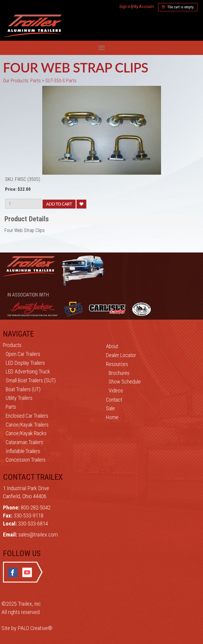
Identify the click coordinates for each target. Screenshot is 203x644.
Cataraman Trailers (24, 442)
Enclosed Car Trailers (27, 416)
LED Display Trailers (25, 363)
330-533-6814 (33, 524)
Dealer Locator (121, 355)
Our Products (16, 81)
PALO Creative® (35, 628)
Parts (11, 407)
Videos (116, 390)
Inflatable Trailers (23, 451)
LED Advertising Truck (28, 371)
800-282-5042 (36, 508)
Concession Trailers (26, 460)
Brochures (119, 373)
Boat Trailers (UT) (23, 389)
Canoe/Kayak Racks (26, 433)
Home (112, 417)
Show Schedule (125, 382)
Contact (114, 400)
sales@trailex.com (38, 535)
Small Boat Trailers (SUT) (31, 380)
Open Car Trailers (23, 354)
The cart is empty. (181, 7)
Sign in (125, 7)
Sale (110, 408)
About (112, 346)
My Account (144, 7)
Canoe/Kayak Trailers (27, 425)
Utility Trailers (19, 398)
